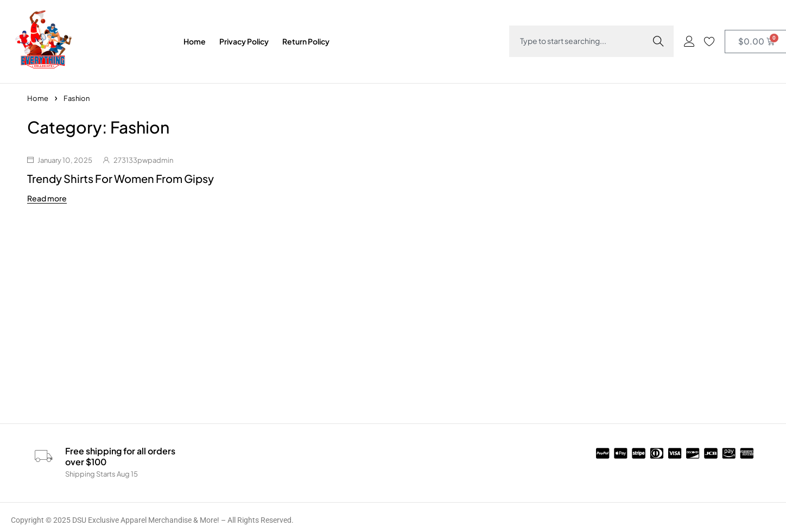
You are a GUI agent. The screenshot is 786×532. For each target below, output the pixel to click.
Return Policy (306, 41)
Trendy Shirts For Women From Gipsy (121, 178)
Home (195, 41)
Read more (47, 198)
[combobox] (581, 39)
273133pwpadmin (143, 160)
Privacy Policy (244, 41)
